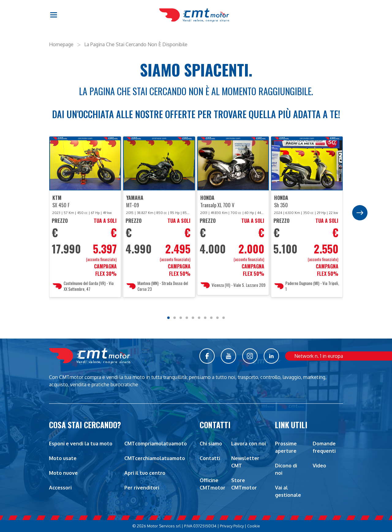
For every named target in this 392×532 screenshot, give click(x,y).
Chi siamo (211, 444)
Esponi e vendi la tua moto (81, 444)
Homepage (61, 44)
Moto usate (63, 458)
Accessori (60, 488)
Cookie (254, 526)
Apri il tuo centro (145, 473)
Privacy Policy (232, 526)
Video (319, 466)
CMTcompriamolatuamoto (156, 444)
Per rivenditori (142, 488)
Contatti (210, 458)
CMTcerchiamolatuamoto (155, 458)
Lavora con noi (249, 444)
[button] (54, 15)
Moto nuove (63, 473)
